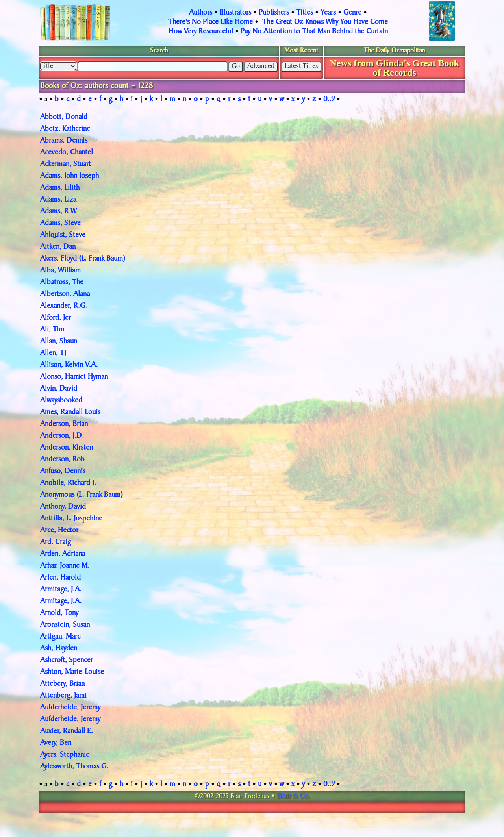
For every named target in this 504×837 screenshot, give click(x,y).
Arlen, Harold (60, 578)
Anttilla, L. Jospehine (71, 519)
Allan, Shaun (59, 342)
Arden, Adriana (63, 554)
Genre (352, 13)
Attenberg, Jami (63, 696)
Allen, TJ (53, 354)
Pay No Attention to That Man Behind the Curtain (314, 32)
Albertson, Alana (65, 294)
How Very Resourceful (201, 32)
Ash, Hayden (59, 649)
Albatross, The (62, 283)
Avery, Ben (56, 743)
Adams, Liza (58, 200)
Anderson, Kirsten (67, 448)
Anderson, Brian (64, 424)
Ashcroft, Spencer (67, 661)
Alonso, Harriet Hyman (74, 377)
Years (328, 13)
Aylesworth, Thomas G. (74, 767)
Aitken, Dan (58, 247)
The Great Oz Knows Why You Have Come (325, 22)
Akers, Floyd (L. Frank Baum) (83, 259)
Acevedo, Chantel (67, 153)
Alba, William (60, 271)
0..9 (329, 100)
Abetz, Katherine (65, 129)
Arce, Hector (59, 531)
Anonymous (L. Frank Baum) (82, 495)
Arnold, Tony (59, 613)
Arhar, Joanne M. (65, 566)
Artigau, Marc (60, 637)
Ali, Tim (52, 330)
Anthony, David (63, 507)
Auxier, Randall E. (67, 731)
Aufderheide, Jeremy (70, 708)
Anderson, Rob (62, 460)
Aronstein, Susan (65, 625)
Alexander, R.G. (64, 306)
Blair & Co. (293, 796)
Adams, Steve (60, 224)
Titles (305, 13)
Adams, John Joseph (69, 176)
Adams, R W (58, 212)
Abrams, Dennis (64, 141)
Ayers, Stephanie (65, 755)
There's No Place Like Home (210, 22)
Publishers (274, 13)
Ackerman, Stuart (66, 165)
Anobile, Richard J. (68, 483)
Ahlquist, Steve (63, 235)
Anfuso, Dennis (63, 472)
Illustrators (235, 13)
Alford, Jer (56, 318)
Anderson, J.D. (62, 436)
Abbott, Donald (64, 117)
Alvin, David (59, 389)
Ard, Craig (56, 543)
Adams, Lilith (60, 188)
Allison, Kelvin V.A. (69, 365)
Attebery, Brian (62, 684)
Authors (201, 13)
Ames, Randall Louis (70, 413)
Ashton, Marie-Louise (72, 672)
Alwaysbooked (61, 401)
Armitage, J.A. (61, 590)
